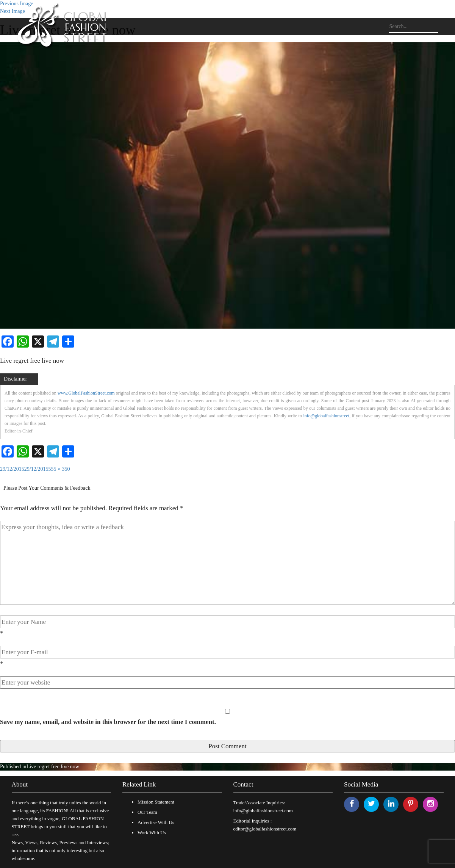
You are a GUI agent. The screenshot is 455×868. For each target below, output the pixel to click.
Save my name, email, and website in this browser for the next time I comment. (108, 722)
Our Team (147, 812)
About (20, 784)
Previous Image (16, 4)
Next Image (13, 11)
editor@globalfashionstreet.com (265, 829)
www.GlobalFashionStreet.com (86, 393)
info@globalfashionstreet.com (263, 811)
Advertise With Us (156, 822)
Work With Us (152, 833)
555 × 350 (59, 469)
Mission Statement (156, 802)
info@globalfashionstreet (326, 416)
